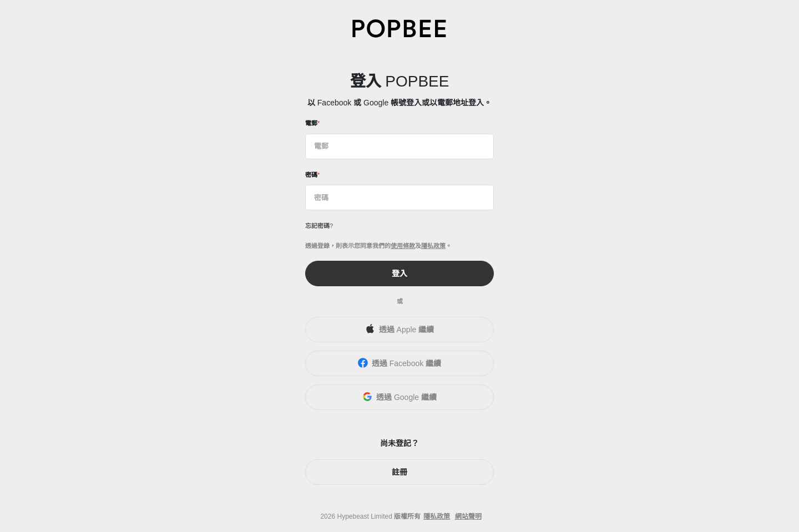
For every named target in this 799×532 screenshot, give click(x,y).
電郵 (311, 123)
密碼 (311, 175)
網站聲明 (468, 516)
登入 (399, 273)
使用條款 (403, 246)
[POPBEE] (399, 28)
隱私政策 (433, 246)
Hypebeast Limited (364, 516)
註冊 (399, 472)
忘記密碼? (319, 226)
